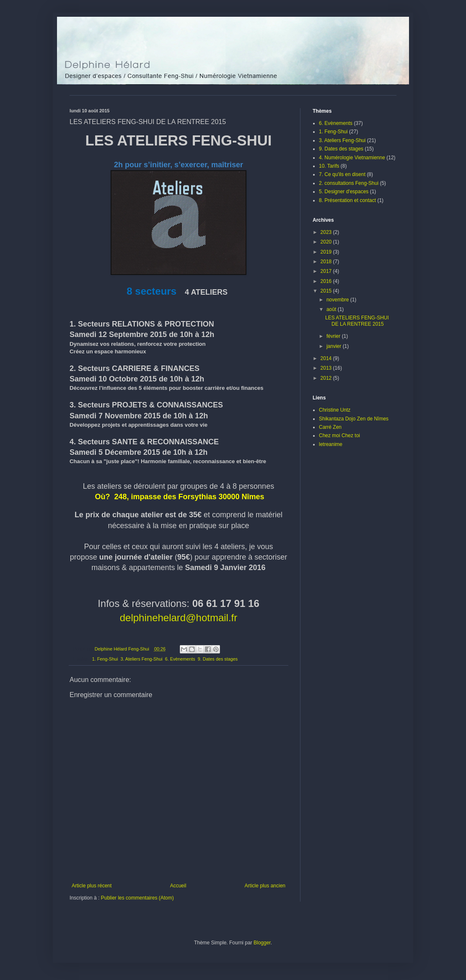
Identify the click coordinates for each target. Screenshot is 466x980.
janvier (335, 346)
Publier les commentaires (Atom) (137, 898)
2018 (327, 262)
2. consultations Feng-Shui (349, 183)
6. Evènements (180, 659)
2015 (327, 291)
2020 (327, 242)
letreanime (331, 444)
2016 (327, 281)
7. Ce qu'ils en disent (342, 174)
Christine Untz (335, 410)
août (332, 309)
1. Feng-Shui (105, 659)
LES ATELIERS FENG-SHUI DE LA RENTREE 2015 (357, 321)
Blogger (262, 943)
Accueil (178, 886)
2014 (327, 358)
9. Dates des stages (218, 659)
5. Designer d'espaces (344, 192)
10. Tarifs (329, 166)
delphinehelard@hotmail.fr (179, 618)
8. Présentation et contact (347, 200)
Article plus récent (92, 886)
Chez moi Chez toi (339, 436)
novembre (338, 300)
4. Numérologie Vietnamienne (352, 158)
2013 (327, 368)
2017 (327, 271)
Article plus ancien (265, 886)
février (334, 336)
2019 (327, 252)
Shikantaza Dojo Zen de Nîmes (354, 419)
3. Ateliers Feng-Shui (141, 659)
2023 (327, 232)
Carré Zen (330, 427)
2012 (327, 378)
